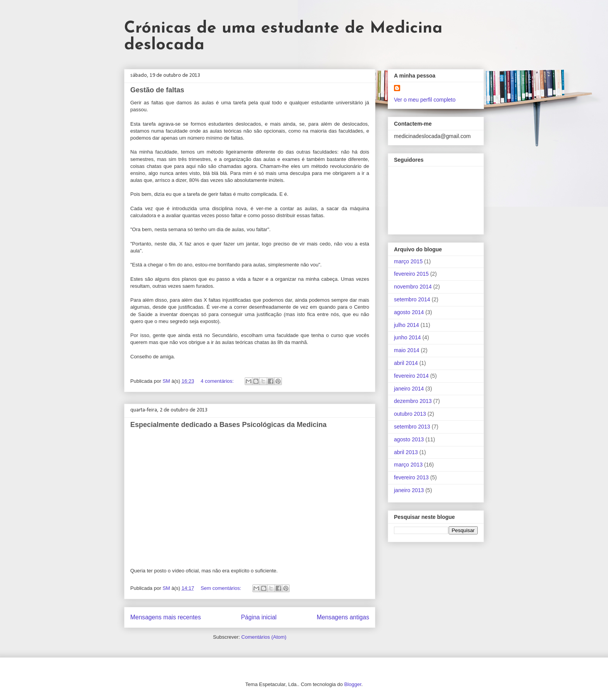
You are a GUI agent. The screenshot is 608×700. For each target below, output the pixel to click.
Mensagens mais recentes (166, 617)
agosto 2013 (409, 439)
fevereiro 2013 (411, 477)
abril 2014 (406, 363)
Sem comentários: (221, 588)
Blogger (353, 684)
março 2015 (408, 261)
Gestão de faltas (157, 90)
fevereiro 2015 (411, 274)
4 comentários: (218, 381)
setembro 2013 (412, 427)
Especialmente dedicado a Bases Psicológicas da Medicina (228, 425)
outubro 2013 (410, 414)
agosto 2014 (409, 312)
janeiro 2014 (409, 389)
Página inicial (259, 617)
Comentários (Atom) (264, 637)
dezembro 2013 (413, 401)
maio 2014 (407, 350)
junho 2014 (407, 337)
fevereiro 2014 (411, 376)
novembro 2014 (413, 287)
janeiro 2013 (409, 490)
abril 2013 (406, 452)
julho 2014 (407, 325)
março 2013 (408, 465)
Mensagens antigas (343, 617)
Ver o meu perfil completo (425, 100)
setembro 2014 (412, 299)
